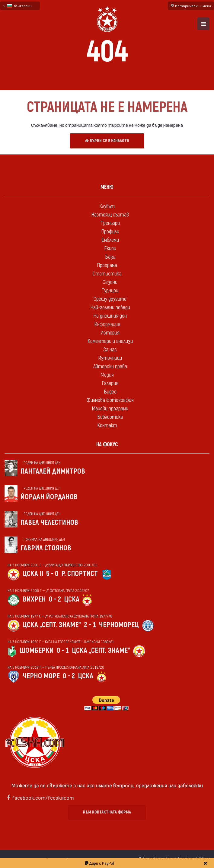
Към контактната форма (107, 812)
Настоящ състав (110, 215)
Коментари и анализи (110, 341)
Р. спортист (80, 574)
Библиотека (110, 417)
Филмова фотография (110, 400)
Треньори (110, 223)
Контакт (107, 426)
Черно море (41, 676)
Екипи (110, 249)
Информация (107, 324)
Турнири (110, 291)
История (110, 333)
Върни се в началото (107, 141)
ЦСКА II (33, 574)
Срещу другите (110, 299)
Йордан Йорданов (49, 497)
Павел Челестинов (49, 523)
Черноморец (119, 625)
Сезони (110, 282)
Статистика (107, 274)
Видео (110, 392)
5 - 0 (52, 574)
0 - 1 (63, 650)
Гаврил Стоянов (46, 548)
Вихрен (34, 599)
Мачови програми (110, 409)
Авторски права (110, 367)
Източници (110, 358)
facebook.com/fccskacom (43, 797)
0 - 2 (55, 599)
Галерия (110, 383)
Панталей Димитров (53, 471)
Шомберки (37, 650)
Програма (107, 265)
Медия (107, 375)
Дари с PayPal (99, 863)
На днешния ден (110, 316)
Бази (110, 257)
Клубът (107, 206)
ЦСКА (72, 599)
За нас (110, 350)
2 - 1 (90, 625)
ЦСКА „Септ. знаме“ (52, 625)
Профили (110, 232)
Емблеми (110, 240)
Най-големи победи (110, 308)
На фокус (107, 445)
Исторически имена (191, 6)
